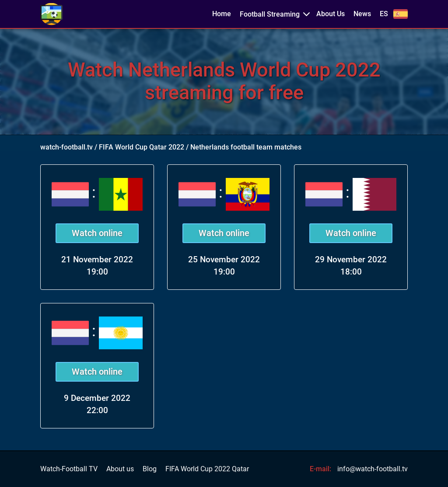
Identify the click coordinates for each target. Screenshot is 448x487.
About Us (331, 14)
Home (222, 14)
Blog (150, 469)
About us (120, 469)
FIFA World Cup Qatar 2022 (142, 147)
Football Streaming (270, 14)
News (362, 14)
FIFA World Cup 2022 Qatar (207, 469)
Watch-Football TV (69, 469)
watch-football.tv (66, 147)
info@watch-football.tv (373, 469)
